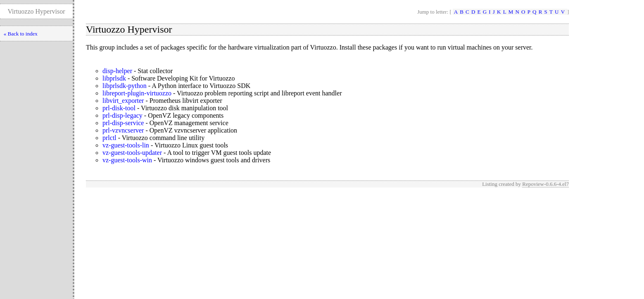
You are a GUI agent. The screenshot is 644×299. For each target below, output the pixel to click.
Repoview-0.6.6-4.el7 (545, 184)
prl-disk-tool (119, 108)
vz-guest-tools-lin (126, 145)
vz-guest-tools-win (127, 160)
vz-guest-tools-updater (132, 153)
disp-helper (117, 71)
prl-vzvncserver (123, 130)
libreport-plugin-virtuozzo (137, 93)
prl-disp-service (123, 123)
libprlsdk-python (125, 86)
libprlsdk (114, 78)
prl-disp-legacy (122, 115)
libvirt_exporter (123, 101)
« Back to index (21, 34)
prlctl (109, 138)
